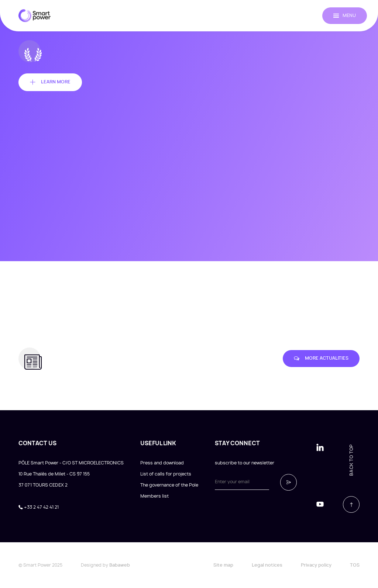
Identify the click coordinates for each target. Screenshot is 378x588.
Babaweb (120, 565)
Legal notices (267, 565)
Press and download (162, 463)
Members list (154, 496)
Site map (223, 565)
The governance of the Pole (169, 485)
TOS (355, 565)
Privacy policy (316, 565)
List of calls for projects (166, 474)
